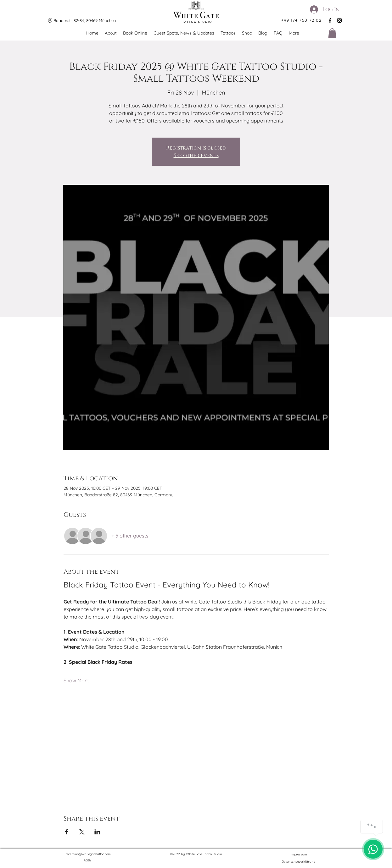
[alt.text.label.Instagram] (339, 20)
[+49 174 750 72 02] (302, 20)
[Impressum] (299, 854)
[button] (332, 33)
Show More (76, 680)
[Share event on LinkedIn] (97, 832)
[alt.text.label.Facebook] (330, 20)
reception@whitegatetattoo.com (88, 854)
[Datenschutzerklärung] (299, 862)
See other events (196, 156)
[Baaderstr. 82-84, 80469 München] (84, 20)
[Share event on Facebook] (67, 832)
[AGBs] (88, 860)
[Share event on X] (82, 832)
